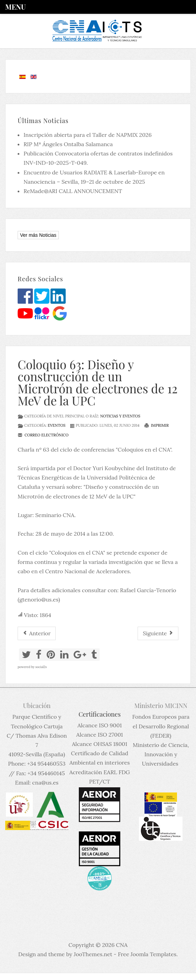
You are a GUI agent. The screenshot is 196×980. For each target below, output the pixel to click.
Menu (15, 7)
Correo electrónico (43, 435)
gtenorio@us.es (39, 599)
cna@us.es (45, 782)
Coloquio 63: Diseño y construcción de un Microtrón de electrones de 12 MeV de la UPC (98, 382)
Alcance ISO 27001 (100, 735)
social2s (41, 667)
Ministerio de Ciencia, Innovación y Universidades (161, 754)
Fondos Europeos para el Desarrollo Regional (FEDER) (161, 726)
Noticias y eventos (120, 416)
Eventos (57, 425)
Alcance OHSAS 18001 (100, 744)
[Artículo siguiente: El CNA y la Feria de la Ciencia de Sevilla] (158, 633)
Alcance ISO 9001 (100, 725)
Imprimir (157, 425)
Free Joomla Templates (147, 954)
